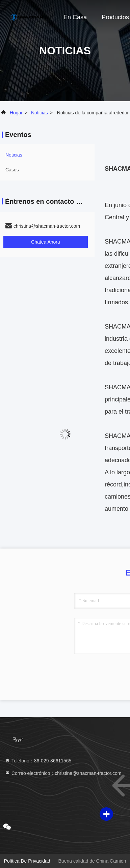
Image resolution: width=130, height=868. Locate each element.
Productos (115, 17)
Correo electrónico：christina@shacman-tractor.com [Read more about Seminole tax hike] (63, 773)
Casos (12, 170)
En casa (75, 17)
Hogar (16, 113)
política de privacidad (27, 861)
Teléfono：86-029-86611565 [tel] (38, 761)
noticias (40, 113)
